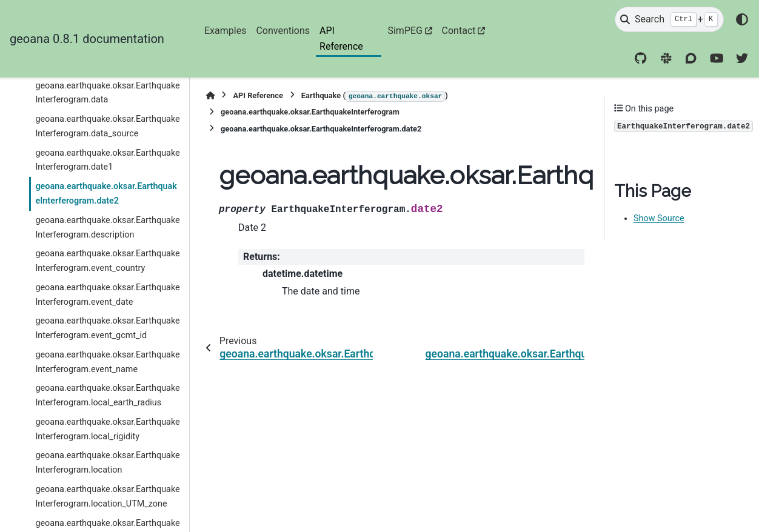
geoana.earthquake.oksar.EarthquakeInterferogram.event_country (107, 261)
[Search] (669, 19)
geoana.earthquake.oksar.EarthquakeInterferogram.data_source (107, 126)
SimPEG (405, 31)
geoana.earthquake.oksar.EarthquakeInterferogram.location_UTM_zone (107, 497)
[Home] (210, 95)
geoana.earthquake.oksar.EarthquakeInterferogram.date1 (107, 160)
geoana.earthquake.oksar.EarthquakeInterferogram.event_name (107, 362)
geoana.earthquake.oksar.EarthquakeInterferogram (310, 112)
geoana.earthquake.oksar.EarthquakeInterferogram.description (107, 228)
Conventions (283, 31)
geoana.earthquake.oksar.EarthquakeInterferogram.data (107, 93)
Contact (459, 31)
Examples (225, 31)
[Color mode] (742, 19)
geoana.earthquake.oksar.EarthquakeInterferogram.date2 (106, 194)
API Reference (341, 38)
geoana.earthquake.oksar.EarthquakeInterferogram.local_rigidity (107, 429)
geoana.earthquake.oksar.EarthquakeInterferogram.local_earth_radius (107, 395)
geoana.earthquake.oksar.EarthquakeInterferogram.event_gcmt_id (107, 328)
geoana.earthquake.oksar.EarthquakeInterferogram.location (107, 463)
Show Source (659, 218)
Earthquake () (375, 96)
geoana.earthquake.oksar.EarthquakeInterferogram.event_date (107, 295)
